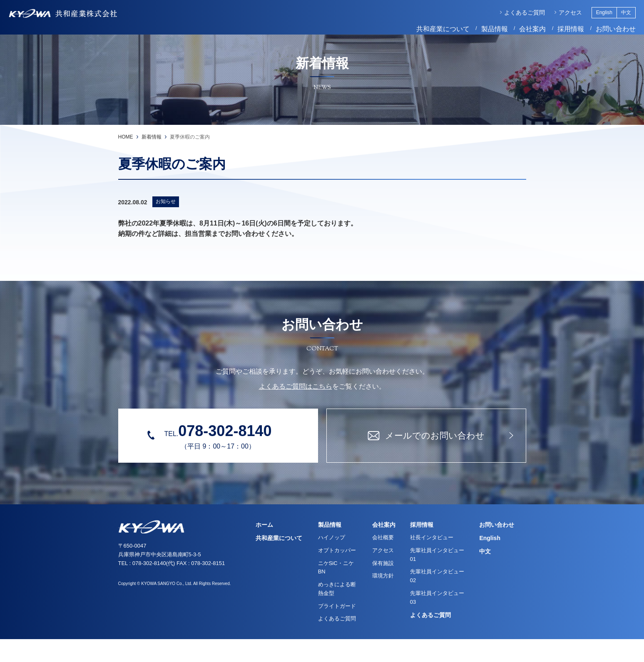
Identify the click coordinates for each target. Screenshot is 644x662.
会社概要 (383, 560)
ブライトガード (337, 629)
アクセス (562, 14)
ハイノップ (332, 560)
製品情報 (486, 30)
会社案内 (524, 30)
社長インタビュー (432, 560)
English (596, 14)
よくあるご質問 (516, 14)
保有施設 (383, 586)
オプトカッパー (337, 573)
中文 (618, 14)
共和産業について (435, 30)
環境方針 (383, 599)
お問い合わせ (607, 30)
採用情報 (562, 30)
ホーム (264, 548)
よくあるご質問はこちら (296, 409)
